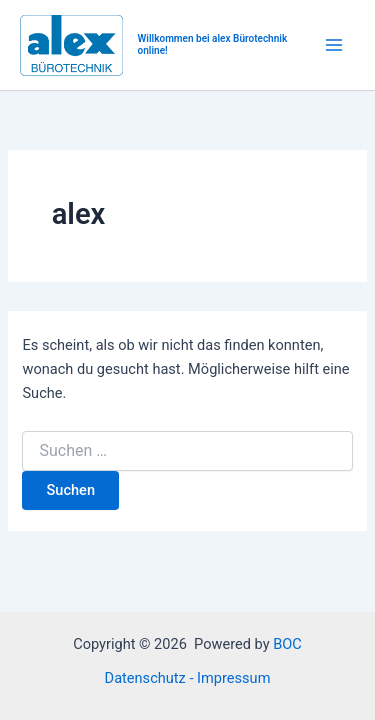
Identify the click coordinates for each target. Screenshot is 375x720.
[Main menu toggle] (334, 45)
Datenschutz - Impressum (188, 678)
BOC (287, 644)
